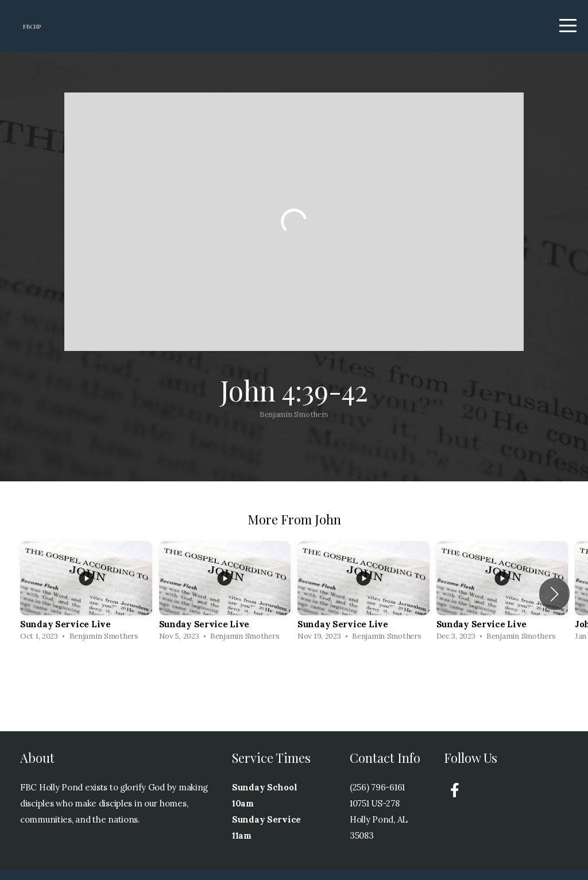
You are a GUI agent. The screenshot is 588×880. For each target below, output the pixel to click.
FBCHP (47, 32)
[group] (86, 605)
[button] (554, 605)
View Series (294, 690)
